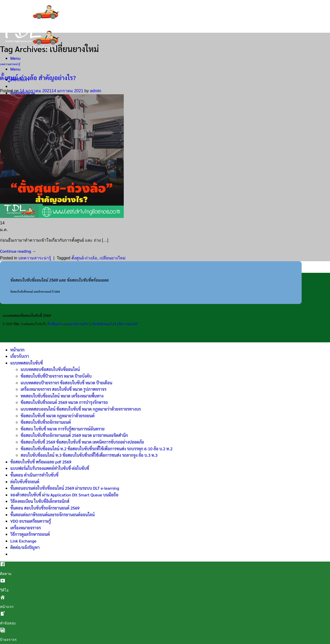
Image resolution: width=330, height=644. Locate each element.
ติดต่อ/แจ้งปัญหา (25, 547)
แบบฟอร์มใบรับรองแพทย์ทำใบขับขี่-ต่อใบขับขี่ (50, 468)
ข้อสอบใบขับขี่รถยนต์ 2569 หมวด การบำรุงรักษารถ (64, 402)
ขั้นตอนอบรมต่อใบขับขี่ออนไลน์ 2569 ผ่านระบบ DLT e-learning (65, 488)
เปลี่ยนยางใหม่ (113, 258)
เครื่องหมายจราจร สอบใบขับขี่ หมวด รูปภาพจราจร (64, 389)
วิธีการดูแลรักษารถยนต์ (30, 534)
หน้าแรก (17, 350)
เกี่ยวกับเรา (20, 356)
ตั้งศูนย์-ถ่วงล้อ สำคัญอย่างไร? (38, 78)
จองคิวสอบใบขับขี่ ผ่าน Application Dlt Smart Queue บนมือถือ (64, 495)
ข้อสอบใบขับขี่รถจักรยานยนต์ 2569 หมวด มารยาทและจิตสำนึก (74, 435)
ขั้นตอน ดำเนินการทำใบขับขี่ (34, 475)
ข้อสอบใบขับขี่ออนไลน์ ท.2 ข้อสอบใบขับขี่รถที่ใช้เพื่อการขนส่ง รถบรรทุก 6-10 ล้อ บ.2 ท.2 (97, 449)
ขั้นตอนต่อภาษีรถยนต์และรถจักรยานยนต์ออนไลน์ (52, 515)
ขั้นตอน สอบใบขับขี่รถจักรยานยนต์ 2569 (45, 508)
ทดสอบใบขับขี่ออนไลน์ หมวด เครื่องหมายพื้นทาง (62, 396)
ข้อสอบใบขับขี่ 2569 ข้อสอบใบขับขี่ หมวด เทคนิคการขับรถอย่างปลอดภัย (82, 442)
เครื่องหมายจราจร (26, 528)
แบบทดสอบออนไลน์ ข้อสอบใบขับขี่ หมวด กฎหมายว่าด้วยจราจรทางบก (81, 409)
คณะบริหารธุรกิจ (77, 324)
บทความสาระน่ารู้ (10, 64)
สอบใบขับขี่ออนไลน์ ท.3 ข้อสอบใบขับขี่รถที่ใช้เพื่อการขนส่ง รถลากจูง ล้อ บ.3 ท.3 (89, 455)
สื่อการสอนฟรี (128, 324)
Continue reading (18, 251)
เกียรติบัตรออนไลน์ (104, 324)
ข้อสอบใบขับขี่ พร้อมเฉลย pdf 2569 (41, 462)
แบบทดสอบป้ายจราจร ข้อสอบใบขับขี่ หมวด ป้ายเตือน (66, 383)
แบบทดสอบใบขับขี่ (27, 363)
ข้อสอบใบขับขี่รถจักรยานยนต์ (46, 422)
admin (96, 91)
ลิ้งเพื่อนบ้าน (56, 324)
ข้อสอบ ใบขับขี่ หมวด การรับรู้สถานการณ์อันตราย (63, 429)
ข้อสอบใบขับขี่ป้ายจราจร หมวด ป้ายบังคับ (56, 376)
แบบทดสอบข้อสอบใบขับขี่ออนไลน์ (50, 369)
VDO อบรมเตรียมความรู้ (31, 521)
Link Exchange (23, 541)
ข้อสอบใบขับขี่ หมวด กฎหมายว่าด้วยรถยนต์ (58, 416)
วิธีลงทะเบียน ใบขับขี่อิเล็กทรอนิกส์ (40, 501)
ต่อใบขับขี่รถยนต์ (25, 482)
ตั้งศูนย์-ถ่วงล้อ (84, 258)
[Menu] (15, 58)
